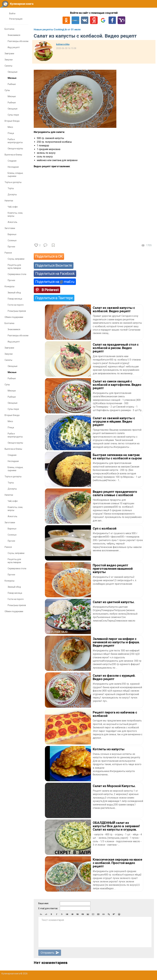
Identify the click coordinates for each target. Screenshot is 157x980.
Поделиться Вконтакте (54, 265)
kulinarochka (63, 44)
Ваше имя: (44, 903)
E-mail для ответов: (48, 908)
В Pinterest (50, 290)
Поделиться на (55, 282)
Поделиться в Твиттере (54, 298)
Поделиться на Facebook (55, 274)
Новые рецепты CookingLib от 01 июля (57, 30)
